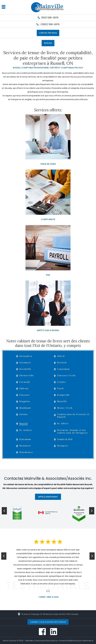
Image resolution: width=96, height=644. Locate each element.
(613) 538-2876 (50, 18)
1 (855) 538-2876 (50, 24)
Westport (63, 446)
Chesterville (27, 375)
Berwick (62, 363)
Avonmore (26, 363)
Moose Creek (65, 408)
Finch (61, 388)
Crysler (62, 382)
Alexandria (26, 356)
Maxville (62, 401)
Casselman (64, 369)
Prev (4, 556)
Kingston (25, 401)
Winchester (26, 452)
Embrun (24, 388)
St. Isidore (26, 430)
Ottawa (24, 414)
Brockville (26, 369)
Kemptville (64, 395)
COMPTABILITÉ (48, 219)
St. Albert (63, 423)
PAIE (48, 275)
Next (92, 556)
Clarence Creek (67, 375)
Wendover (25, 446)
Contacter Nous (48, 33)
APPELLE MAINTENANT (48, 497)
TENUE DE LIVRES (48, 164)
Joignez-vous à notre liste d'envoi (48, 622)
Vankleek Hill (65, 439)
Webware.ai (88, 641)
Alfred (61, 356)
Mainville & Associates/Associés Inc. (42, 641)
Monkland (25, 408)
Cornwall (25, 382)
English (48, 43)
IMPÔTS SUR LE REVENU (48, 330)
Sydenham (25, 439)
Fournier (25, 395)
